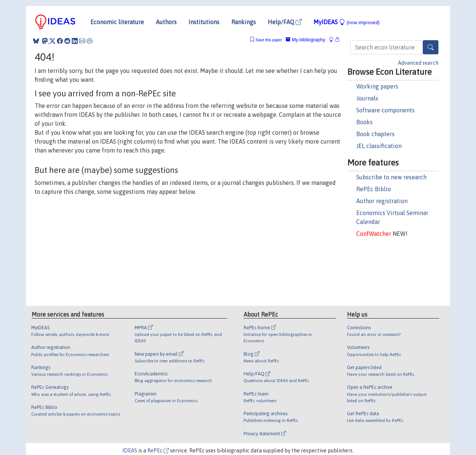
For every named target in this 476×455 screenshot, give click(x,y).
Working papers (377, 86)
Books (364, 122)
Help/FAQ (285, 22)
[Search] (431, 47)
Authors (166, 22)
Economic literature (117, 22)
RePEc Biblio (374, 189)
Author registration (382, 201)
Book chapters (375, 134)
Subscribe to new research (391, 177)
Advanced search (418, 63)
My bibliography (305, 40)
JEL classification (379, 146)
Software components (385, 110)
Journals (367, 98)
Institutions (204, 22)
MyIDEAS (347, 22)
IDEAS (130, 451)
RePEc (158, 451)
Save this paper (269, 40)
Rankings (244, 22)
